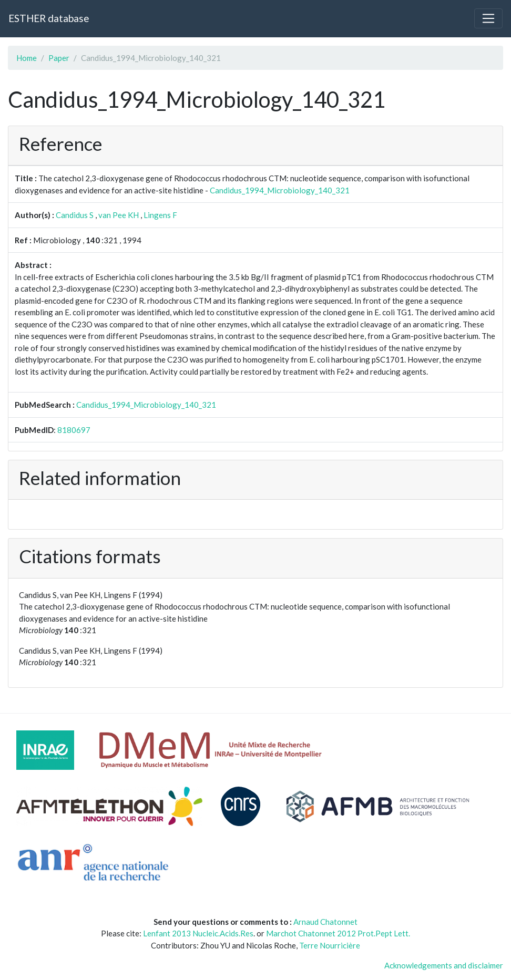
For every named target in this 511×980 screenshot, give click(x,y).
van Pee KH (119, 215)
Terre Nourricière (330, 945)
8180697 (74, 430)
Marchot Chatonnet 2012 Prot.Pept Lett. (338, 933)
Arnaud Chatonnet (325, 922)
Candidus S (75, 215)
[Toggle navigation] (488, 18)
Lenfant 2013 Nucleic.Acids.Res (198, 933)
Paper (59, 58)
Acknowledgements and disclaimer (444, 965)
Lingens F (160, 215)
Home (27, 58)
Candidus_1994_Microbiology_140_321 (280, 190)
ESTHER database (49, 18)
